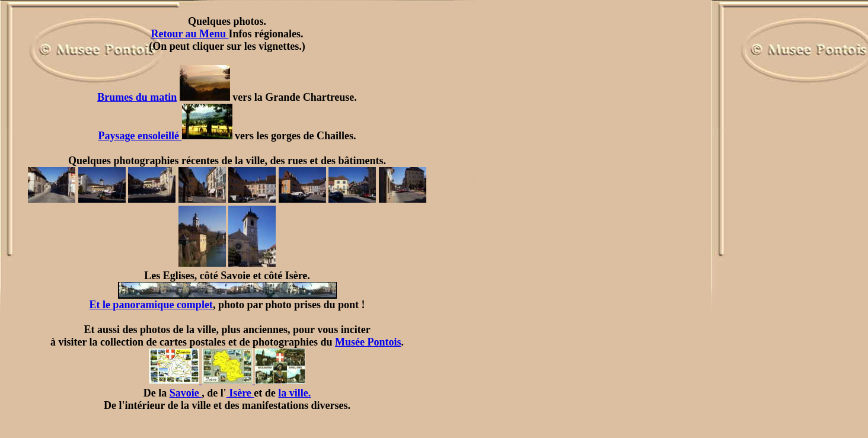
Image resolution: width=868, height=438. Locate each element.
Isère (240, 393)
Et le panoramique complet (213, 300)
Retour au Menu (189, 34)
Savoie (186, 393)
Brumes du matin (137, 97)
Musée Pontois (368, 342)
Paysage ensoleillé (165, 136)
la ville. (294, 393)
